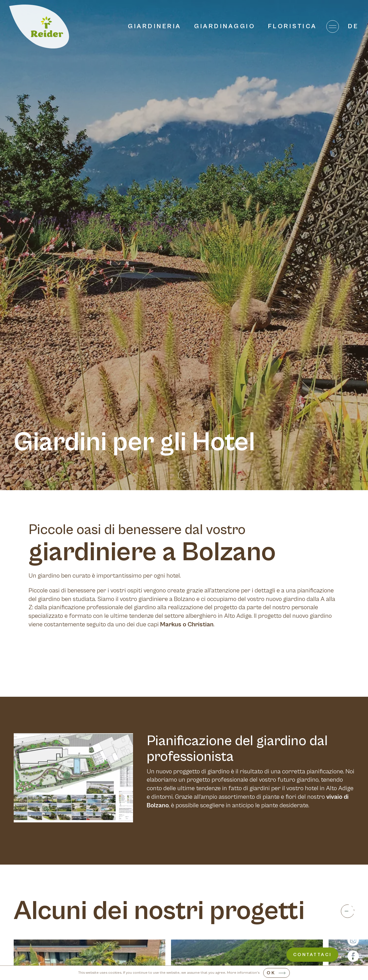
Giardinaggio (225, 26)
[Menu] (333, 27)
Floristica (293, 26)
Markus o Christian (187, 625)
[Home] (39, 27)
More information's (243, 973)
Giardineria (155, 26)
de (353, 26)
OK (271, 973)
